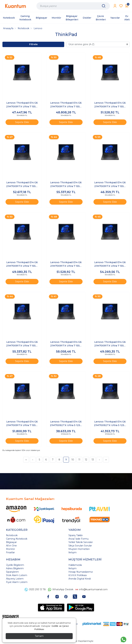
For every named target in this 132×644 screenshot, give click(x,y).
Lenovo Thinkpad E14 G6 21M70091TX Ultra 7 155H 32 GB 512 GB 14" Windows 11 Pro (22, 105)
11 (79, 460)
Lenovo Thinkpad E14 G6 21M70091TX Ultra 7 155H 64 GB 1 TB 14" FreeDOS (66, 264)
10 (73, 460)
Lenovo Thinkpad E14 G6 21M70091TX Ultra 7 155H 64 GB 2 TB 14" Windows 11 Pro (66, 344)
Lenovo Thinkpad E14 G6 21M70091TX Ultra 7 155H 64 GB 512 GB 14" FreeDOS (110, 344)
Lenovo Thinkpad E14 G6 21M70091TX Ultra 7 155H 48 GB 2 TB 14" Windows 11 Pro (66, 184)
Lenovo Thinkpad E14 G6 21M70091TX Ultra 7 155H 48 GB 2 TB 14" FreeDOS (22, 184)
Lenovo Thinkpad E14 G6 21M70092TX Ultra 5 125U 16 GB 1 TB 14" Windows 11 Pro (110, 424)
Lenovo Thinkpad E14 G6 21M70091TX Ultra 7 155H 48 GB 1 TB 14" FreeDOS (66, 105)
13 (93, 460)
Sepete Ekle (22, 122)
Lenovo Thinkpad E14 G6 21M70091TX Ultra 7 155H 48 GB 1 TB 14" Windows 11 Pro (110, 105)
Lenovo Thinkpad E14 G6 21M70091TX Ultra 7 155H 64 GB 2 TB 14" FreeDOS (22, 344)
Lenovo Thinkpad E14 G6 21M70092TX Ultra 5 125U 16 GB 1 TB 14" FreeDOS (66, 424)
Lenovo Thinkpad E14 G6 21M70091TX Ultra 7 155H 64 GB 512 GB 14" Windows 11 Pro (22, 424)
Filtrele (33, 44)
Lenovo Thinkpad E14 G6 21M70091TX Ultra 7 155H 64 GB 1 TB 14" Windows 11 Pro (110, 264)
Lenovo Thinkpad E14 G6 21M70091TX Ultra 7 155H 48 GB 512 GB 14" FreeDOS (110, 184)
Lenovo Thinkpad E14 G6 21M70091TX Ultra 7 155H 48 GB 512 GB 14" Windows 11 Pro (22, 264)
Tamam (39, 636)
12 (86, 460)
